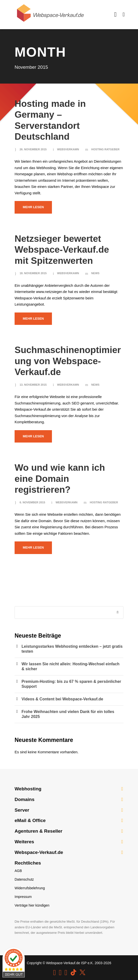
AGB (18, 871)
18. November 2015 (33, 273)
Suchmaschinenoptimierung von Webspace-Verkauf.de (68, 361)
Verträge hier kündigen (32, 905)
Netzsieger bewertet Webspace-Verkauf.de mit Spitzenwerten (62, 250)
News (95, 273)
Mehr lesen (33, 207)
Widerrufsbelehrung (30, 888)
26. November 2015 (33, 149)
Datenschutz (24, 879)
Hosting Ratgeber (105, 149)
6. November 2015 (32, 502)
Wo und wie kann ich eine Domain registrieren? (60, 479)
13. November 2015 (33, 385)
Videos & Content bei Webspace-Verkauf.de (62, 699)
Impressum (23, 897)
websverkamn (68, 149)
